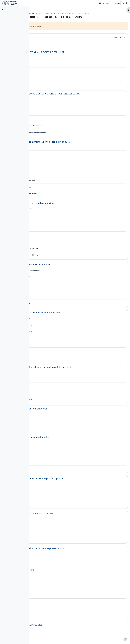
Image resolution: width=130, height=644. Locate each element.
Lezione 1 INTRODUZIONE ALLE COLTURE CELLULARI (67, 52)
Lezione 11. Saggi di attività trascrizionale (61, 513)
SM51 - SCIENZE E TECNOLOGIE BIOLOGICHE (91, 13)
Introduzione (46, 37)
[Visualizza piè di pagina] (125, 639)
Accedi (124, 3)
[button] (105, 3)
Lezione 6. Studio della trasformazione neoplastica (66, 312)
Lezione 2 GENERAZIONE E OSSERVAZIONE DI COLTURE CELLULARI (75, 94)
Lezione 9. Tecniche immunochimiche (59, 437)
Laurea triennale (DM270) (66, 13)
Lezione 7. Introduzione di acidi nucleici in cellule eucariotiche (72, 367)
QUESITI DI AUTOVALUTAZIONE (56, 625)
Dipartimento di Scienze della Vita (44, 13)
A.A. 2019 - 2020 (114, 13)
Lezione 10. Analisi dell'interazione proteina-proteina (67, 478)
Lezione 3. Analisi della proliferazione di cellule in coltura (70, 142)
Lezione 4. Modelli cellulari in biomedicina (61, 203)
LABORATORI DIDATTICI (52, 570)
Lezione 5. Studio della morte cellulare (60, 264)
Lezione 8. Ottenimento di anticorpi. (58, 409)
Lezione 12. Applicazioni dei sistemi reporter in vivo (67, 548)
